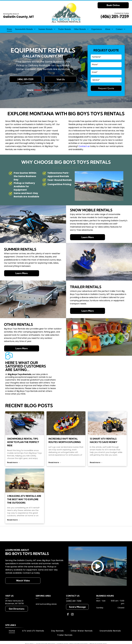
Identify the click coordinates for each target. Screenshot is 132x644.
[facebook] (68, 615)
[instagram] (72, 615)
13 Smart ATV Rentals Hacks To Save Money (104, 440)
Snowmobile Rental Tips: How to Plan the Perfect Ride (23, 442)
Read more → (14, 462)
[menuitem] (9, 29)
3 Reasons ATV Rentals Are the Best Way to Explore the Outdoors (24, 499)
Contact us (84, 146)
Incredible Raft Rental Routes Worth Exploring (65, 440)
